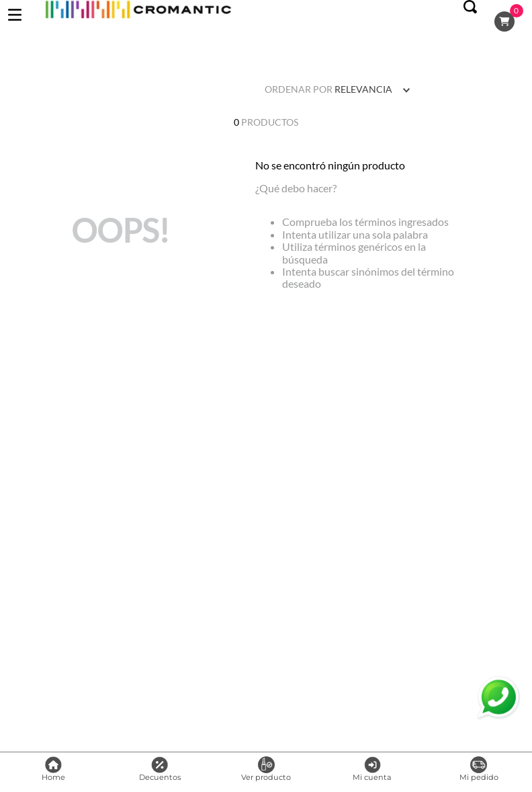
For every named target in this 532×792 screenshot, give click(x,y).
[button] (470, 22)
